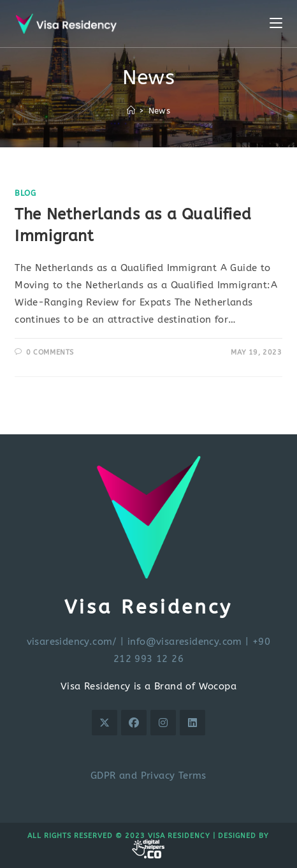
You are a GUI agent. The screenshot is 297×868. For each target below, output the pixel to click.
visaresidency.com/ (72, 642)
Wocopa (218, 686)
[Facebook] (134, 723)
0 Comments (50, 352)
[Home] (131, 111)
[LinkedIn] (192, 723)
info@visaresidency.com (185, 642)
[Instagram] (163, 723)
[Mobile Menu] (276, 24)
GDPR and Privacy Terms (148, 776)
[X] (105, 723)
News (160, 111)
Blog (25, 193)
